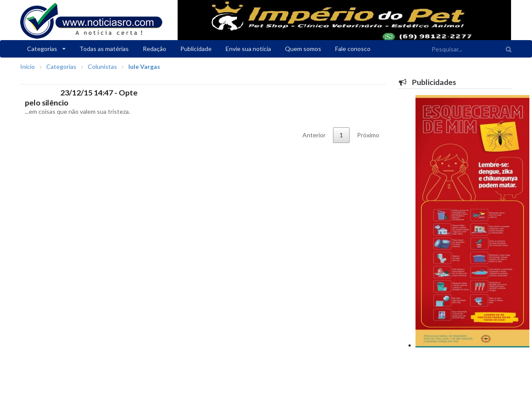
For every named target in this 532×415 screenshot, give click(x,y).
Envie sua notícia (248, 49)
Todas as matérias (104, 49)
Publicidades (427, 82)
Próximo (368, 135)
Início (27, 67)
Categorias (46, 49)
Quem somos (303, 49)
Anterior (314, 135)
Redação (154, 49)
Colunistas (102, 67)
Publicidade (196, 49)
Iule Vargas (144, 67)
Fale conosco (353, 49)
